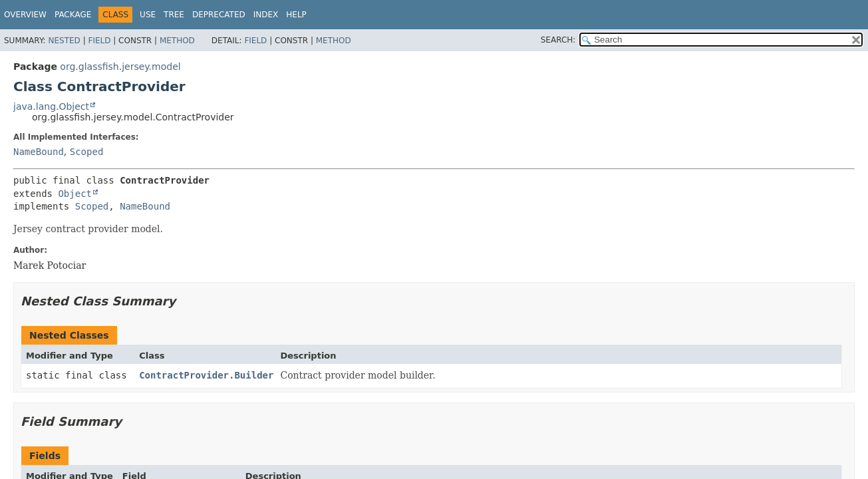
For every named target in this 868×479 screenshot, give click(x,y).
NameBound (39, 152)
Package (73, 15)
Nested (64, 41)
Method (177, 41)
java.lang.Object (51, 106)
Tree (174, 15)
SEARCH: (558, 40)
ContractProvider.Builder (206, 375)
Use (148, 15)
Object (75, 194)
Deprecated (219, 15)
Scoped (87, 152)
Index (266, 15)
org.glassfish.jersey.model (120, 67)
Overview (25, 15)
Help (296, 15)
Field (99, 41)
